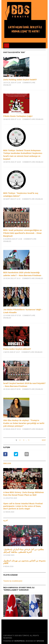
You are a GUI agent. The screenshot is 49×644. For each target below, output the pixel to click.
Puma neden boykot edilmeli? (17, 349)
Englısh (7, 463)
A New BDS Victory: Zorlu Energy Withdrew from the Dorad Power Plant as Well (23, 494)
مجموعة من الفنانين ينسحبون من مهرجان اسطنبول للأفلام (24, 562)
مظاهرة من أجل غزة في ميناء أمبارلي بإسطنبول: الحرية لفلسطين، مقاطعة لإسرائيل (24, 551)
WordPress (20, 641)
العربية (5, 520)
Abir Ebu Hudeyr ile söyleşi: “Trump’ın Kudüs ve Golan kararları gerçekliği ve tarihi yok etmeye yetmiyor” (24, 423)
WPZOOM (40, 641)
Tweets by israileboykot (13, 581)
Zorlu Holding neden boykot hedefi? (20, 80)
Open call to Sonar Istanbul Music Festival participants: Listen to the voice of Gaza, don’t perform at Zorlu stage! (23, 506)
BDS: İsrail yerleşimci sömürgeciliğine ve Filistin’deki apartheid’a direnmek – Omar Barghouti (22, 233)
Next (44, 440)
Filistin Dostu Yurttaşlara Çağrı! (18, 116)
